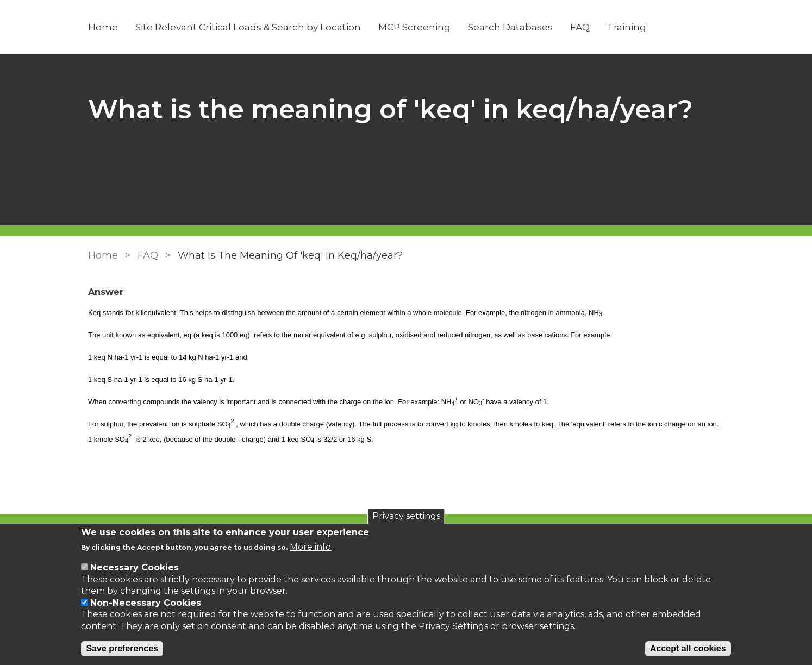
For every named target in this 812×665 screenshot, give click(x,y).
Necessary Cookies (135, 567)
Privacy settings (406, 516)
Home (103, 27)
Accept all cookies (688, 648)
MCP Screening (414, 27)
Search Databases (510, 27)
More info (310, 547)
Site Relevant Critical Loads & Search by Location (248, 27)
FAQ (580, 27)
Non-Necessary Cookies (146, 603)
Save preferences (122, 648)
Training (627, 27)
